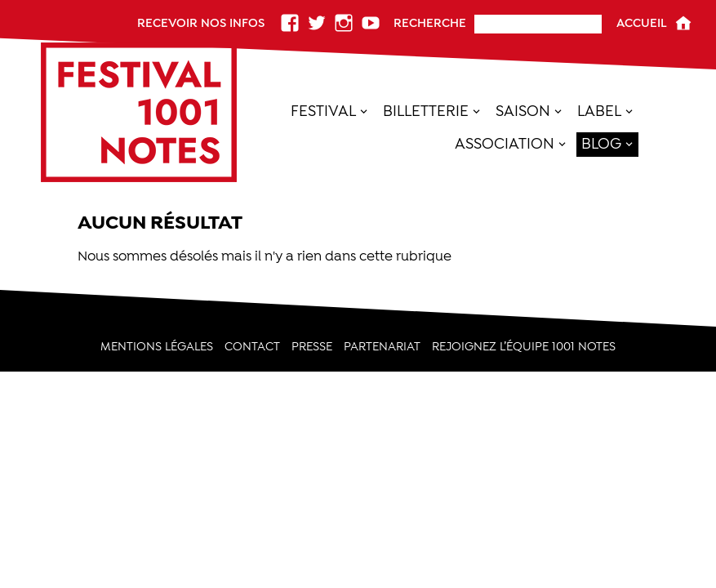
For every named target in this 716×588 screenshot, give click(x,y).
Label (599, 111)
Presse (312, 347)
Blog (601, 143)
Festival (323, 111)
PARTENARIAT (382, 347)
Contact (252, 347)
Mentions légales (157, 347)
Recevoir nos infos (201, 23)
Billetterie (426, 111)
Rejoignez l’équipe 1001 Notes (524, 347)
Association (505, 143)
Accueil (642, 23)
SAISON (523, 111)
